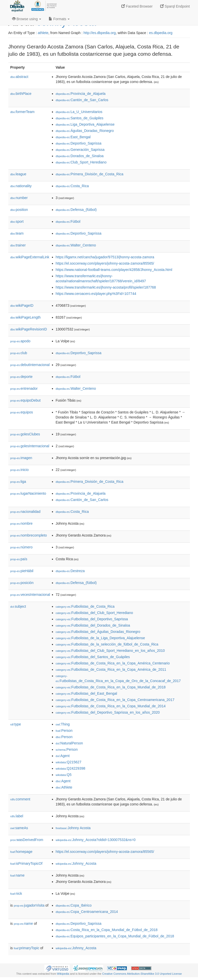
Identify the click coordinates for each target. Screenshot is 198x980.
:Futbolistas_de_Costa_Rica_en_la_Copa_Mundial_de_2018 (111, 687)
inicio (20, 470)
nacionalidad (25, 512)
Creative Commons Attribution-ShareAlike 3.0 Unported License (142, 974)
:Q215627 (69, 762)
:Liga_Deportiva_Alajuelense (85, 124)
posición (22, 583)
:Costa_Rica (72, 186)
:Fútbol (68, 221)
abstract (19, 77)
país (19, 559)
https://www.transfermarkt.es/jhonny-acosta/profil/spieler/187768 (106, 287)
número (22, 547)
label (17, 816)
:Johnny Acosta (73, 828)
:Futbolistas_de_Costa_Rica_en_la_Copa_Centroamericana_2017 (115, 700)
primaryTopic (27, 948)
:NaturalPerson (69, 743)
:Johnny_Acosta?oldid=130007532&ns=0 (96, 840)
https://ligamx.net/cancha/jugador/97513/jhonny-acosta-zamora (105, 257)
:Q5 (64, 775)
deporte (22, 377)
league (18, 174)
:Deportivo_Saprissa (79, 143)
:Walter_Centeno (76, 245)
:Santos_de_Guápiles (80, 118)
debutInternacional (30, 365)
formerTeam (22, 112)
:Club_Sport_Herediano (81, 162)
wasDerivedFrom (27, 840)
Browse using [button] (27, 19)
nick (16, 893)
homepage (21, 852)
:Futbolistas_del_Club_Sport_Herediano (94, 613)
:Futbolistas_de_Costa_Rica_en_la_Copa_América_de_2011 (111, 669)
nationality (21, 186)
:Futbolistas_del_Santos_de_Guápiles (93, 657)
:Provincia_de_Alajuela (81, 94)
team (17, 233)
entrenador (24, 388)
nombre (22, 523)
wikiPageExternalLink (30, 257)
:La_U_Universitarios (79, 112)
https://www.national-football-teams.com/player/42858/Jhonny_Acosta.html (114, 270)
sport (17, 221)
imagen (21, 458)
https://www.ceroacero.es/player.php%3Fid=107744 (96, 294)
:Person (64, 731)
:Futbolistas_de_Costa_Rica (85, 606)
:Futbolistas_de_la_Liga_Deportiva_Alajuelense (100, 638)
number (19, 198)
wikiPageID (22, 305)
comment (20, 799)
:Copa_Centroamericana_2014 (87, 912)
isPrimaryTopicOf (26, 863)
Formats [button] (59, 19)
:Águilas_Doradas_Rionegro (85, 131)
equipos (22, 412)
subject (18, 606)
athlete (43, 33)
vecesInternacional (30, 595)
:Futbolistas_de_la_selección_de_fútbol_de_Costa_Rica (107, 644)
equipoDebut (25, 400)
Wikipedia (63, 974)
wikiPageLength (26, 317)
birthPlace (21, 94)
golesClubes (25, 434)
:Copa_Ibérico (74, 905)
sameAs (19, 828)
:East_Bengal (73, 137)
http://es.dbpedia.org (100, 33)
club (19, 353)
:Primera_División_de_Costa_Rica (90, 174)
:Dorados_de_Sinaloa (80, 156)
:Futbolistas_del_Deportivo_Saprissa (92, 619)
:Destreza (70, 571)
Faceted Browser (137, 6)
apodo (20, 341)
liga (18, 482)
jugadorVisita (29, 905)
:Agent (63, 756)
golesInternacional (30, 446)
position (19, 210)
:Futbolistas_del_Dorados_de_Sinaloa (93, 625)
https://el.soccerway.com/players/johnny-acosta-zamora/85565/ (105, 263)
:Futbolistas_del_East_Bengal (87, 693)
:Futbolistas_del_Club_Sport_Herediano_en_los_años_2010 (110, 651)
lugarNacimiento (28, 493)
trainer (18, 245)
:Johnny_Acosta (76, 863)
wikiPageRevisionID (29, 329)
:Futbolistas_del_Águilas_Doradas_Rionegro (98, 632)
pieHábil (22, 571)
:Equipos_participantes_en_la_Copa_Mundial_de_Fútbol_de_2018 (115, 936)
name (18, 875)
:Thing (63, 724)
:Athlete (64, 787)
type (16, 724)
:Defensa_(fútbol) (76, 210)
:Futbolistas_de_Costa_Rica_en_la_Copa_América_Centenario (113, 663)
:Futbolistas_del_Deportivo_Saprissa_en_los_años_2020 (108, 712)
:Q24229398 (71, 768)
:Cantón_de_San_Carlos (82, 100)
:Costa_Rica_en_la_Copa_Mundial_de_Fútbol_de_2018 (107, 930)
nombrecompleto (29, 535)
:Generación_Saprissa (80, 150)
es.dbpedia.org (161, 33)
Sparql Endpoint (175, 6)
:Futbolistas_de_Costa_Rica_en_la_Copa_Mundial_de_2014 (111, 706)
